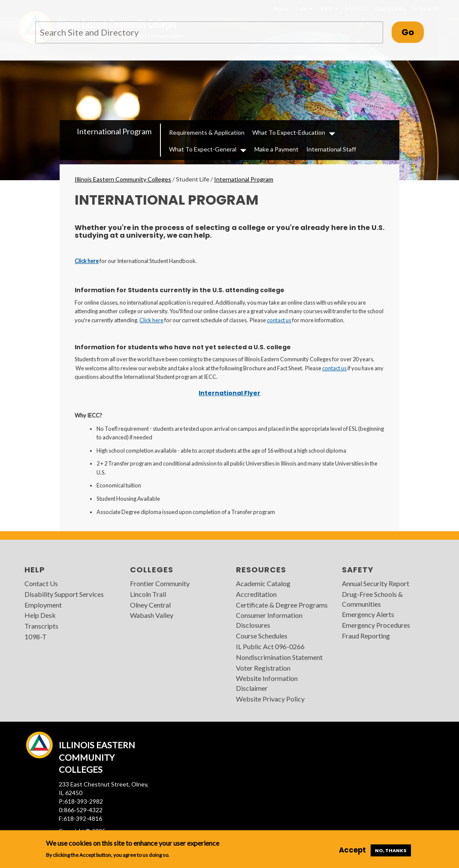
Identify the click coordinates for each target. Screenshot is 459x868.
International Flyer (229, 393)
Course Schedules (262, 636)
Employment (43, 605)
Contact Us (41, 583)
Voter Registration (263, 668)
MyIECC (356, 8)
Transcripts (41, 626)
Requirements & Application (207, 132)
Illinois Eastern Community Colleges (123, 179)
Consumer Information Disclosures (269, 620)
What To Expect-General (203, 149)
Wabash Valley (152, 615)
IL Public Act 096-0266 (270, 646)
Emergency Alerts (368, 614)
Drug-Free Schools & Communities (372, 599)
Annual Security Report (376, 583)
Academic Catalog (263, 583)
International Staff (331, 149)
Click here (87, 261)
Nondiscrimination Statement (279, 657)
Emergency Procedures (376, 625)
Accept (352, 850)
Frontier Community (160, 583)
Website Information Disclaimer (267, 683)
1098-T (36, 637)
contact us (279, 320)
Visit (329, 8)
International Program (114, 131)
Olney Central (150, 605)
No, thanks (391, 850)
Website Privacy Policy (270, 699)
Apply (281, 8)
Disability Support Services (64, 594)
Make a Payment (276, 149)
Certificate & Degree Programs (282, 605)
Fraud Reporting (366, 636)
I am (304, 8)
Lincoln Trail (148, 594)
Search (424, 9)
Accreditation (256, 594)
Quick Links (390, 8)
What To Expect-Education (289, 132)
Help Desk (40, 615)
